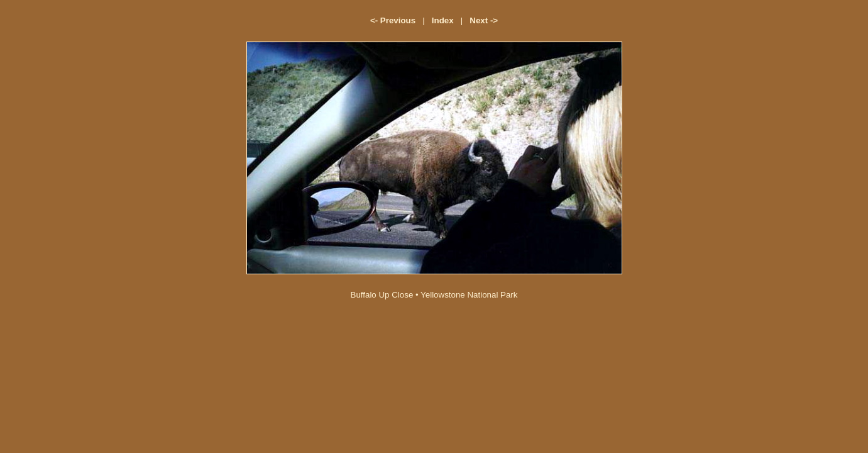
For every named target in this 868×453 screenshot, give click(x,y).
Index (443, 20)
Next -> (484, 20)
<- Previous (393, 20)
